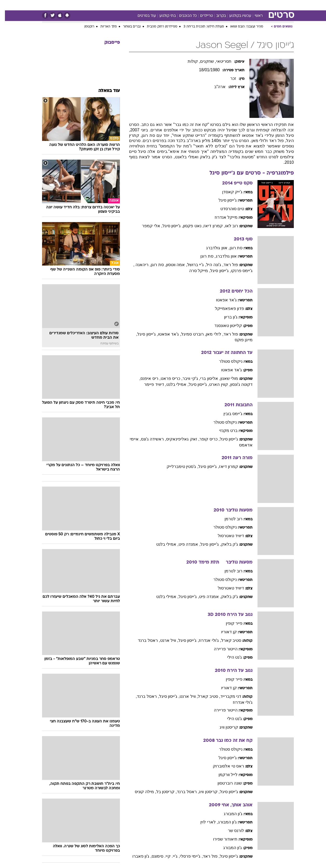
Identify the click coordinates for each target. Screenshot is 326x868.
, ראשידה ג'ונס (149, 439)
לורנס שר (231, 831)
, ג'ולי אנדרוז (205, 640)
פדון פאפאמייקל (225, 308)
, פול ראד (206, 856)
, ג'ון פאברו (137, 856)
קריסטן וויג (224, 727)
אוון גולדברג (221, 256)
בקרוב (216, 16)
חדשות (255, 5)
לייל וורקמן (223, 775)
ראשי (254, 16)
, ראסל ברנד (144, 640)
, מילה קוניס (140, 792)
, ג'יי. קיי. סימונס (161, 856)
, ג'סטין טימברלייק (178, 467)
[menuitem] (252, 5)
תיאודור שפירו (220, 839)
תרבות (220, 5)
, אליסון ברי (205, 378)
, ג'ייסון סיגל (168, 226)
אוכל (176, 5)
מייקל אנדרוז (221, 217)
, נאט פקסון (188, 226)
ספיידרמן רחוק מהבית (157, 27)
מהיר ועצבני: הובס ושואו (242, 27)
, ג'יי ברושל (192, 265)
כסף (190, 5)
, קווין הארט (215, 384)
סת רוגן (231, 248)
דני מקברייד (226, 696)
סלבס (204, 5)
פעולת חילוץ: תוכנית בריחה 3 (199, 27)
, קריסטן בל (162, 792)
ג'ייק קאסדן (227, 192)
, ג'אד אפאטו (165, 334)
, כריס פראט (167, 378)
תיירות (142, 5)
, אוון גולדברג (213, 248)
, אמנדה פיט (185, 544)
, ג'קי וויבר (186, 378)
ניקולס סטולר (226, 361)
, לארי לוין (204, 822)
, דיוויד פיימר (150, 384)
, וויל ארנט (164, 640)
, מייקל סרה (195, 271)
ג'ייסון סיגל (223, 200)
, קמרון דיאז (209, 226)
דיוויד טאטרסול (226, 536)
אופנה (104, 5)
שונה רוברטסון (225, 783)
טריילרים (202, 16)
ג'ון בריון (226, 317)
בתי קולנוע (163, 16)
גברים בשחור (127, 27)
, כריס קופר (205, 439)
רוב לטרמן (229, 519)
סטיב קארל (226, 640)
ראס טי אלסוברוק (223, 766)
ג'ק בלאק (225, 544)
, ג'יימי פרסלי (186, 856)
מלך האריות (104, 27)
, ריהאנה (138, 265)
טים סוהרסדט (227, 209)
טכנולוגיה (123, 5)
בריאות (160, 5)
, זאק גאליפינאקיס (178, 439)
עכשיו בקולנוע (235, 16)
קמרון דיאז (224, 467)
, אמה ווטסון (172, 265)
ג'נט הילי (230, 657)
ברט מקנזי (223, 431)
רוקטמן (84, 27)
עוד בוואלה (104, 91)
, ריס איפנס (145, 378)
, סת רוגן (203, 256)
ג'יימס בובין (228, 414)
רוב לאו (227, 226)
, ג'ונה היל (210, 265)
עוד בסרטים (142, 16)
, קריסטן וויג (204, 792)
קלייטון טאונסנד (223, 326)
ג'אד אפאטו (222, 300)
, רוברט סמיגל (189, 334)
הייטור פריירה (221, 649)
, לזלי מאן (210, 334)
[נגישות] (7, 5)
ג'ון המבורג (228, 814)
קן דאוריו (224, 632)
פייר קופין (229, 623)
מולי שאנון (224, 378)
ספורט (237, 5)
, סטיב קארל (204, 696)
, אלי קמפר (147, 226)
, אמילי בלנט (173, 384)
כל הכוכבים (183, 16)
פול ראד (226, 265)
